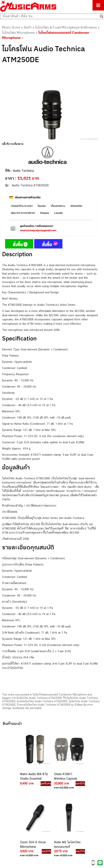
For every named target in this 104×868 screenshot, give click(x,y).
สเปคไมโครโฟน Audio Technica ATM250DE (42, 701)
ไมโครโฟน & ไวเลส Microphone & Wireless (66, 27)
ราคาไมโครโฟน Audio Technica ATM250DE (36, 698)
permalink (36, 708)
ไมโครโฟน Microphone (18, 33)
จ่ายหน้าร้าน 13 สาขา (22, 206)
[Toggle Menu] (98, 5)
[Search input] (50, 16)
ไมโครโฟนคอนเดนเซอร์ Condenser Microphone (60, 695)
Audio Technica (23, 171)
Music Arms (11, 27)
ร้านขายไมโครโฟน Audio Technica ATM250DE (44, 705)
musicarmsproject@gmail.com (38, 230)
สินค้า (28, 27)
